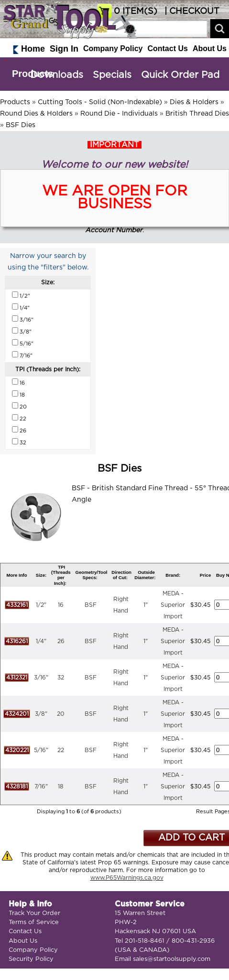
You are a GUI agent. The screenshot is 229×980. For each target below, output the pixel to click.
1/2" (41, 605)
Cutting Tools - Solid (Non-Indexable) (100, 102)
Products (33, 74)
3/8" (41, 714)
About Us (210, 48)
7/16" (41, 786)
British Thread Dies (197, 114)
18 (61, 786)
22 (61, 750)
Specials (112, 75)
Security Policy (31, 959)
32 (61, 678)
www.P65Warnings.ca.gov (127, 878)
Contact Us (167, 48)
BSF (91, 605)
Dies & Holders (194, 102)
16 (61, 605)
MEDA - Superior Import (173, 605)
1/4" (41, 641)
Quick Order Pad (180, 75)
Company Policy (113, 48)
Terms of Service (34, 922)
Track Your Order (34, 913)
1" (146, 605)
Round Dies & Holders (36, 114)
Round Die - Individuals (119, 114)
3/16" (41, 678)
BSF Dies (21, 125)
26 (61, 641)
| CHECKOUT (191, 11)
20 (61, 714)
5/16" (41, 750)
